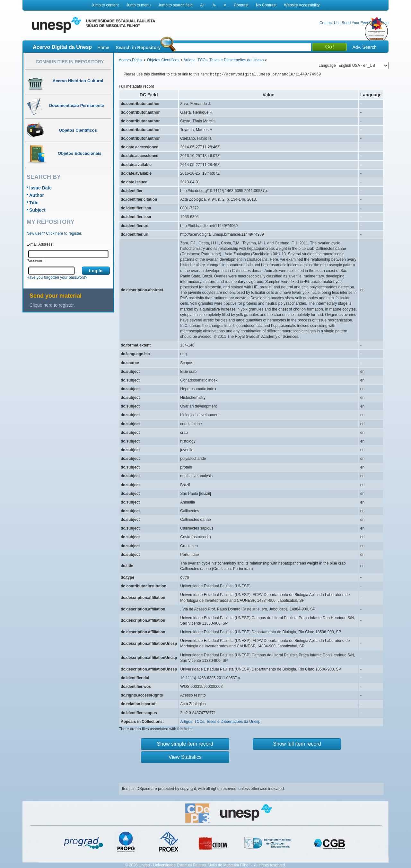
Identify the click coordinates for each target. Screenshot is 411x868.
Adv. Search (364, 47)
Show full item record (297, 744)
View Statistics (185, 757)
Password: (36, 261)
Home (103, 48)
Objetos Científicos (163, 60)
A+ (202, 5)
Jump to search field (175, 5)
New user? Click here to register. (54, 233)
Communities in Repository (70, 62)
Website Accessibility (302, 5)
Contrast (241, 5)
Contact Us (329, 23)
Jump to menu (138, 5)
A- (214, 5)
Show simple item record (185, 744)
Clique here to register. (52, 305)
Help (385, 23)
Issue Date (40, 188)
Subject (37, 210)
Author (37, 195)
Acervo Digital (131, 60)
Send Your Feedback (359, 23)
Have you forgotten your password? (57, 277)
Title (34, 203)
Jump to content (105, 5)
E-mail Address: (40, 244)
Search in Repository (138, 48)
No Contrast (266, 5)
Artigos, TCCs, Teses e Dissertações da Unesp (223, 60)
